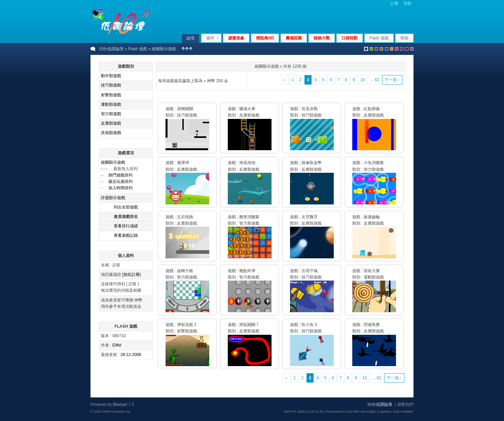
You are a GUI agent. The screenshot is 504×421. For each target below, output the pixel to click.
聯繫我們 (405, 404)
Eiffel (117, 345)
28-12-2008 (131, 355)
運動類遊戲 (111, 104)
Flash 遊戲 (138, 49)
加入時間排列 (120, 188)
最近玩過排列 (120, 182)
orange (392, 49)
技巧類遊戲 (111, 85)
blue (387, 49)
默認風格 (366, 49)
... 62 (375, 80)
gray (376, 49)
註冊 (394, 3)
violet (412, 49)
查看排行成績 (126, 226)
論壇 (190, 38)
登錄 (407, 3)
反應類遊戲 (111, 123)
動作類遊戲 (111, 76)
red (407, 49)
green (371, 49)
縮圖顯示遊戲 (113, 162)
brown (382, 49)
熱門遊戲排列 (120, 175)
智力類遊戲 (111, 114)
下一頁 (391, 80)
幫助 (404, 38)
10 (363, 80)
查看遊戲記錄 (126, 235)
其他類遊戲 (111, 133)
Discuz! (120, 404)
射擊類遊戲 (111, 95)
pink (397, 49)
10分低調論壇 (111, 49)
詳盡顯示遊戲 (113, 198)
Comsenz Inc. (121, 411)
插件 (210, 38)
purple (402, 49)
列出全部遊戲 (126, 207)
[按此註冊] (131, 274)
